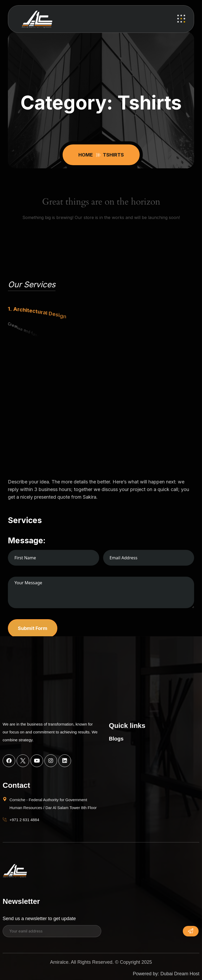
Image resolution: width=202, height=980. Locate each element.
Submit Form (33, 628)
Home (87, 155)
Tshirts (113, 155)
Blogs (116, 739)
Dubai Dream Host (180, 974)
